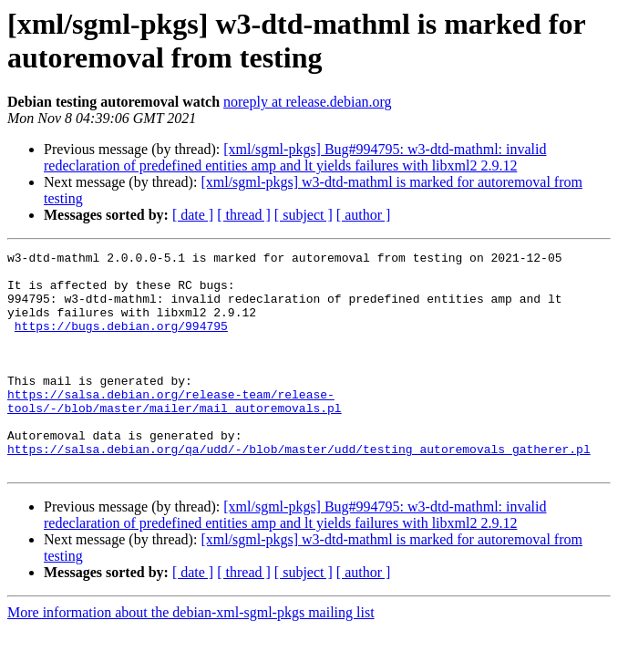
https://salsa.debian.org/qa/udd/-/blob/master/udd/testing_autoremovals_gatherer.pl (299, 490)
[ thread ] (244, 215)
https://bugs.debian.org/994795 (121, 342)
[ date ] (193, 215)
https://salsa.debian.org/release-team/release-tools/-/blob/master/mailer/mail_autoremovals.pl (175, 432)
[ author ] (364, 215)
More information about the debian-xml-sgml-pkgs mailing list (191, 656)
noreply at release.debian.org (308, 102)
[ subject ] (304, 215)
